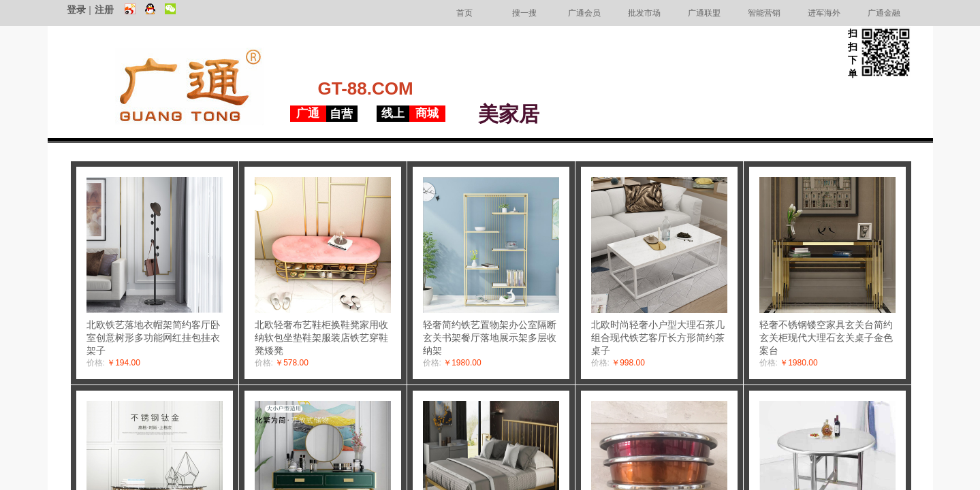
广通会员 (584, 13)
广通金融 (884, 13)
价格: (96, 363)
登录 (76, 10)
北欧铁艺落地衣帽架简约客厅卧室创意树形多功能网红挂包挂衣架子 (153, 338)
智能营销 (764, 13)
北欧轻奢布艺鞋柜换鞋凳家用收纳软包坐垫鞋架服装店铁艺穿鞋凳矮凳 (321, 338)
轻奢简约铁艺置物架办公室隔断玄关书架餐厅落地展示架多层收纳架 (490, 338)
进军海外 (824, 13)
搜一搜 (524, 13)
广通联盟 (704, 13)
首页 (464, 13)
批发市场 (644, 13)
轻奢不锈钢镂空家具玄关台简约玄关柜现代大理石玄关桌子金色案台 (826, 338)
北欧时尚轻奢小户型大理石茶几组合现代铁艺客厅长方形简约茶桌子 (658, 338)
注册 (104, 10)
